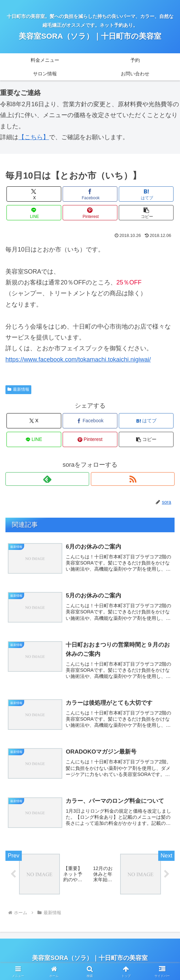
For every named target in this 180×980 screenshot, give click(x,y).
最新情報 (18, 389)
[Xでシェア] (34, 194)
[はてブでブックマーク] (146, 194)
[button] (146, 213)
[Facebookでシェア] (90, 194)
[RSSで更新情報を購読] (133, 479)
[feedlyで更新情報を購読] (47, 479)
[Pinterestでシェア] (90, 213)
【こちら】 (34, 137)
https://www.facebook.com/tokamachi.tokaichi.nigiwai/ (78, 359)
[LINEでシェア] (34, 213)
